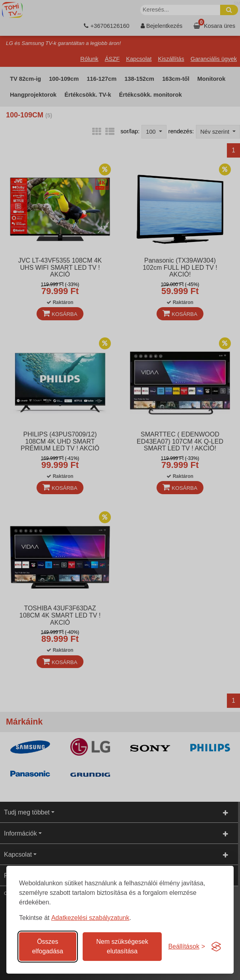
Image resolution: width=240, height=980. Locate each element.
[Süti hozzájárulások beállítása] (187, 947)
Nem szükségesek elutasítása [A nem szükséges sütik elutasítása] (122, 946)
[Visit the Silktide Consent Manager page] (216, 947)
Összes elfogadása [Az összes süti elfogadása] (48, 946)
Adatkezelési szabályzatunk (90, 918)
